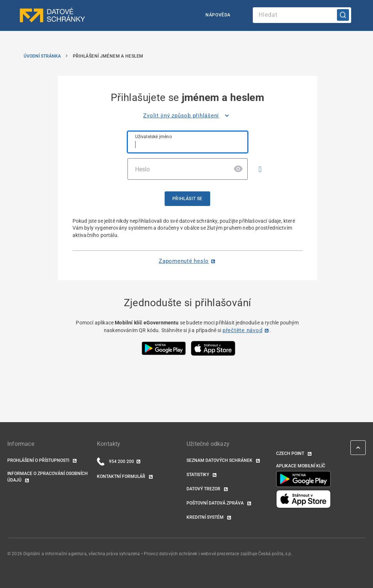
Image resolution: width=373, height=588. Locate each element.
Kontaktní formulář (122, 476)
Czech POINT (291, 453)
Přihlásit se (187, 199)
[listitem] (187, 116)
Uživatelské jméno (154, 137)
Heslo (143, 169)
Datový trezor (204, 489)
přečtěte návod (243, 330)
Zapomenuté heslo (184, 261)
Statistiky (198, 475)
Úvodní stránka (42, 56)
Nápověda (218, 15)
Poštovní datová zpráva (216, 503)
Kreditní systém (206, 517)
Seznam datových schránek (220, 460)
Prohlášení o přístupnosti (39, 460)
